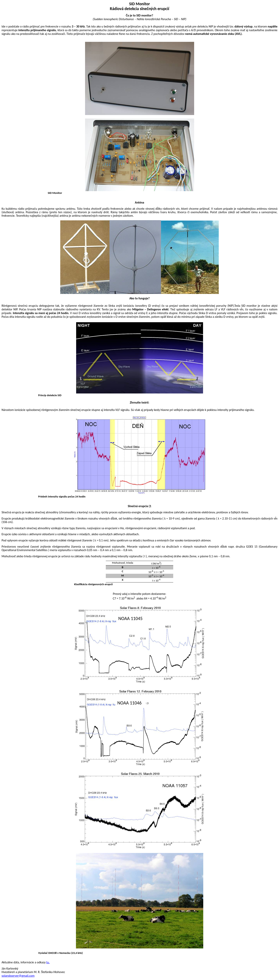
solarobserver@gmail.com (18, 976)
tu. (48, 962)
